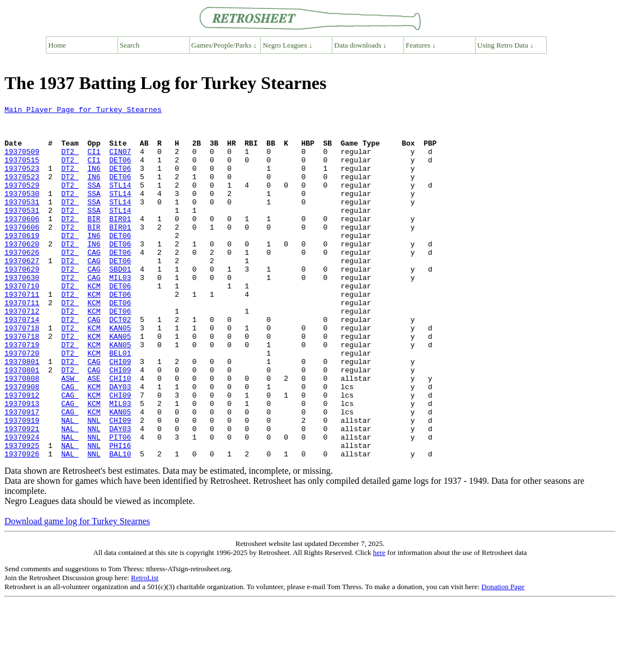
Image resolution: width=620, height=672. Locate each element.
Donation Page (503, 657)
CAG (94, 282)
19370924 (22, 504)
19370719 (22, 393)
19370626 (22, 282)
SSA (94, 202)
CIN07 (120, 161)
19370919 (22, 484)
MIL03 (120, 312)
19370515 (22, 171)
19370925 (22, 514)
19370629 (22, 302)
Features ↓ (421, 45)
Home (57, 45)
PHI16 (120, 514)
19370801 (22, 413)
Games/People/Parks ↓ (224, 45)
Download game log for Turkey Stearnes (77, 592)
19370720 (22, 403)
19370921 (22, 494)
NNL (94, 484)
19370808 (22, 433)
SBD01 (120, 302)
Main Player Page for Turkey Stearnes (83, 111)
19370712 (22, 353)
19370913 (22, 464)
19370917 (22, 474)
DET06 (120, 171)
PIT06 (120, 504)
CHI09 (120, 413)
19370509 (22, 161)
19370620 (22, 272)
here (379, 623)
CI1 (94, 161)
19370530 (22, 212)
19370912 (22, 454)
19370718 (22, 373)
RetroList (145, 648)
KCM (94, 323)
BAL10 (120, 524)
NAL (70, 484)
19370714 (22, 363)
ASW (70, 433)
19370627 (22, 292)
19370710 (22, 323)
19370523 (22, 181)
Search (130, 45)
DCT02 (120, 363)
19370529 (22, 202)
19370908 (22, 444)
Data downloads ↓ (360, 45)
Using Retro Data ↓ (506, 45)
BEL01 (120, 403)
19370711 (22, 333)
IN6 (94, 181)
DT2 (70, 161)
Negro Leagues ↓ (288, 45)
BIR (94, 242)
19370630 (22, 312)
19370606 (22, 242)
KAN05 (120, 373)
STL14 (120, 202)
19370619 (22, 262)
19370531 (22, 222)
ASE (94, 433)
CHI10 (120, 433)
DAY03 (120, 444)
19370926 (22, 524)
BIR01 (120, 242)
